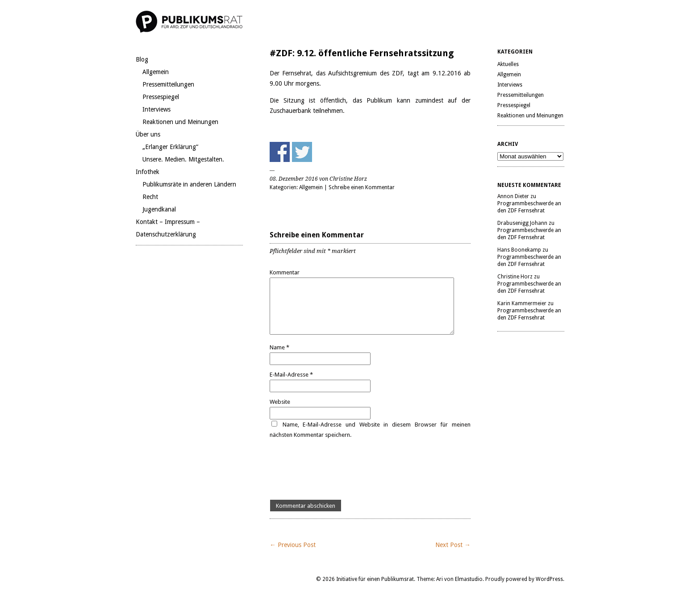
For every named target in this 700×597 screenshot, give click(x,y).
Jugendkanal (159, 209)
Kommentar (285, 272)
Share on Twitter (302, 152)
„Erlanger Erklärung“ (170, 147)
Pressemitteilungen (168, 84)
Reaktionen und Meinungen (180, 122)
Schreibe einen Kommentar (362, 187)
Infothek (148, 172)
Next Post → (453, 545)
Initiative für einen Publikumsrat (375, 579)
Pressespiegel (161, 97)
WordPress (549, 579)
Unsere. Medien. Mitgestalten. (183, 159)
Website (280, 402)
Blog (142, 59)
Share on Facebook (280, 152)
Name (279, 347)
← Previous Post (293, 545)
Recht (150, 197)
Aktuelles (508, 64)
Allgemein (156, 72)
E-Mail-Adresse (291, 375)
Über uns (148, 134)
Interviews (156, 109)
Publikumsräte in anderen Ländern (189, 184)
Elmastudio (469, 579)
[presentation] (337, 470)
